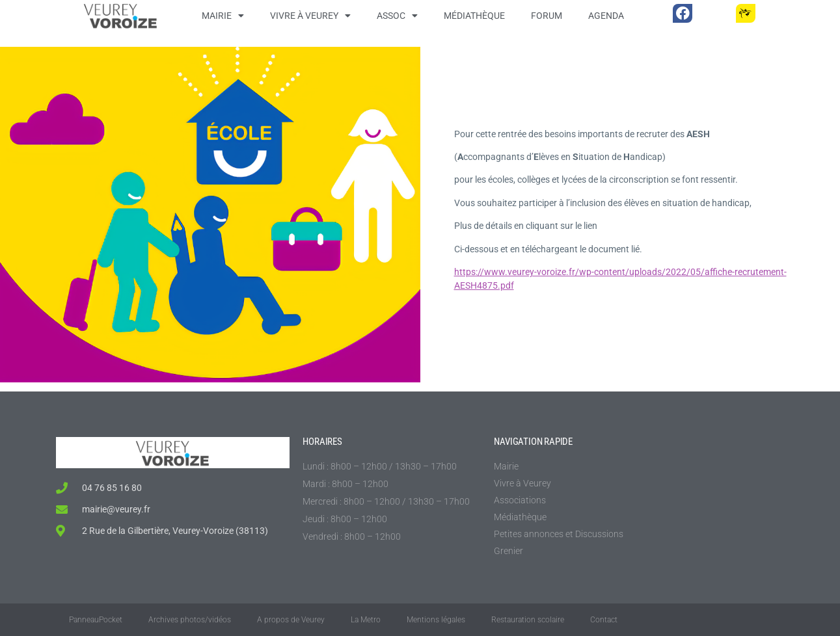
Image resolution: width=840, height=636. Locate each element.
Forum (547, 16)
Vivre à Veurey (310, 16)
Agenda (606, 16)
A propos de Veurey (291, 620)
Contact (604, 620)
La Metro (366, 620)
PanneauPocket (96, 620)
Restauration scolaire (528, 620)
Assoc (397, 16)
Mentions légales (436, 620)
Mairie (223, 16)
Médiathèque (474, 16)
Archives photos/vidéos (190, 620)
